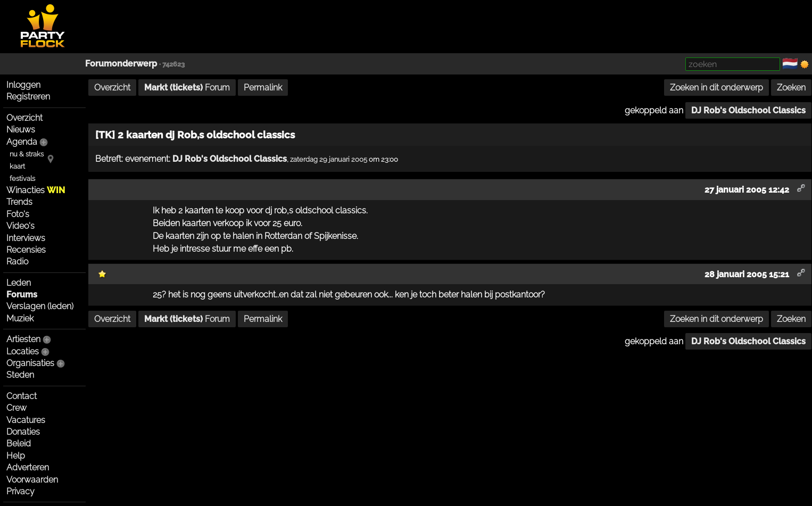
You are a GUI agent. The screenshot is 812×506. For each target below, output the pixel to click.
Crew (16, 408)
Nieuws (21, 130)
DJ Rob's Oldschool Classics (748, 110)
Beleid (19, 443)
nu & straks (27, 154)
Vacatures (26, 420)
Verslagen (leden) (40, 306)
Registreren (28, 97)
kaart (17, 166)
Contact (22, 396)
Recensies (26, 250)
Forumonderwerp (121, 64)
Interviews (26, 238)
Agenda (22, 142)
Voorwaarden (32, 480)
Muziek (20, 318)
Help (16, 456)
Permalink (263, 88)
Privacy (20, 491)
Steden (20, 375)
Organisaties (30, 363)
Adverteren (28, 467)
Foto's (18, 214)
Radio (17, 262)
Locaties (23, 351)
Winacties (36, 190)
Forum (187, 88)
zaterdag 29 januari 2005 (329, 159)
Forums (22, 295)
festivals (22, 179)
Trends (19, 202)
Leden (19, 283)
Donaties (23, 432)
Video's (20, 226)
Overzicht (24, 118)
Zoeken (791, 88)
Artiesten (23, 339)
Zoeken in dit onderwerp (716, 88)
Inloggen (23, 85)
